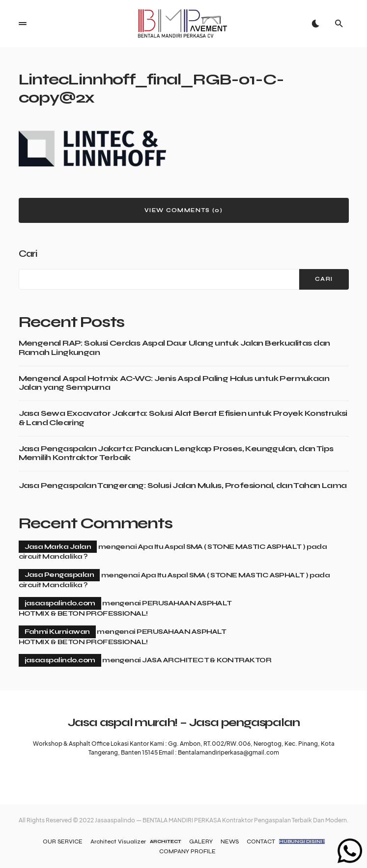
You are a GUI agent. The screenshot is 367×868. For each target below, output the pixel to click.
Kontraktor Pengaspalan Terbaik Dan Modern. (285, 820)
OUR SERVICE (63, 841)
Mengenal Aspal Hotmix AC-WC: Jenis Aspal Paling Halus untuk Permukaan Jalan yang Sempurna (174, 383)
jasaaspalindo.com (60, 603)
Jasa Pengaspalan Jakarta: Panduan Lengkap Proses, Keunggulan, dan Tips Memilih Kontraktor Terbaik (176, 453)
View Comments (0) (183, 210)
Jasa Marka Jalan (58, 547)
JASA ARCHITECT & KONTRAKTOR (207, 660)
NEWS (230, 841)
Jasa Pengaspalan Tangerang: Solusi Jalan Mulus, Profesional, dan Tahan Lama (183, 486)
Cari (28, 254)
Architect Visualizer (136, 841)
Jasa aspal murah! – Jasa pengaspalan (184, 722)
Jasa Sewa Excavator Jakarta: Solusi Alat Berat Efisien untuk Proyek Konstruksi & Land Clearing (183, 418)
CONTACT (286, 841)
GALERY (201, 841)
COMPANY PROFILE (187, 851)
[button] (23, 24)
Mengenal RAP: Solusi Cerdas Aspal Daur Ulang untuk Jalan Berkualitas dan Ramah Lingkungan (174, 348)
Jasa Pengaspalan (59, 575)
